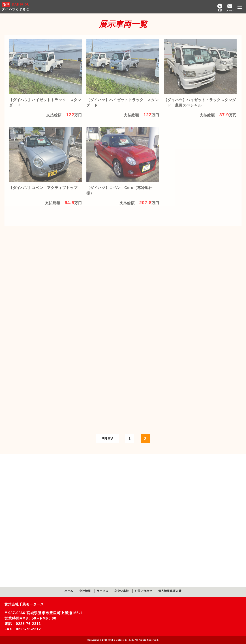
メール (230, 10)
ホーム (69, 591)
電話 (220, 10)
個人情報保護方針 (170, 591)
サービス (103, 591)
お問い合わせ (143, 591)
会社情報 (85, 591)
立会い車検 (122, 591)
